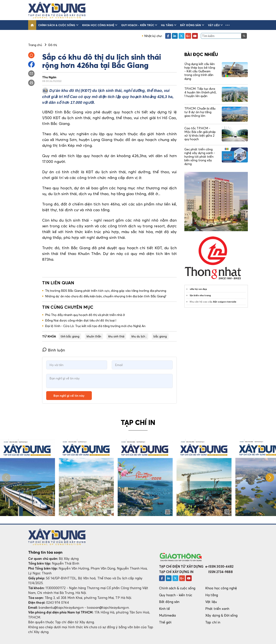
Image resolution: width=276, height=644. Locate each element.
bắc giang (160, 336)
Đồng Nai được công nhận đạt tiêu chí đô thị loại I (81, 320)
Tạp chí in (213, 622)
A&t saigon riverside (225, 302)
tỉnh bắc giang (70, 336)
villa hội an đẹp (198, 289)
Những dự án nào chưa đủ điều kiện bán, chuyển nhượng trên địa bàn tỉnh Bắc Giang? (106, 296)
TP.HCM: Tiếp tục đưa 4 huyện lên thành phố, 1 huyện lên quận (200, 92)
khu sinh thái (116, 336)
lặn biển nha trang (200, 295)
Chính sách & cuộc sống (58, 25)
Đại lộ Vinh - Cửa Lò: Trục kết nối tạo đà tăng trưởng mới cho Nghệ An (95, 326)
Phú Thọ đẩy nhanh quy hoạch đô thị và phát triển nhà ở (85, 315)
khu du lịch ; (139, 336)
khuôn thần (94, 336)
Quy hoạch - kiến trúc (139, 25)
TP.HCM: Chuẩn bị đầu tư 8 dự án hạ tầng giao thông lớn (200, 112)
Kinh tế (164, 609)
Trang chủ (35, 45)
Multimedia (168, 615)
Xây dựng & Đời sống (221, 615)
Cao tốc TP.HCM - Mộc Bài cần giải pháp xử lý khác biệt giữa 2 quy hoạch (200, 134)
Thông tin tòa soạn (45, 552)
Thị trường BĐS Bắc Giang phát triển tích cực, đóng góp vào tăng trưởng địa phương (106, 291)
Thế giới (165, 622)
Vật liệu (215, 25)
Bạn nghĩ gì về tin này (69, 396)
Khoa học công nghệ (100, 25)
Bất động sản (192, 25)
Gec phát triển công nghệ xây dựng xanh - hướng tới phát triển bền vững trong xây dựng (200, 157)
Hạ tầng (169, 25)
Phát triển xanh (217, 609)
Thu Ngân (49, 77)
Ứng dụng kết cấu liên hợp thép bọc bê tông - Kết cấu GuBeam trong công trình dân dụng (200, 71)
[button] (228, 25)
